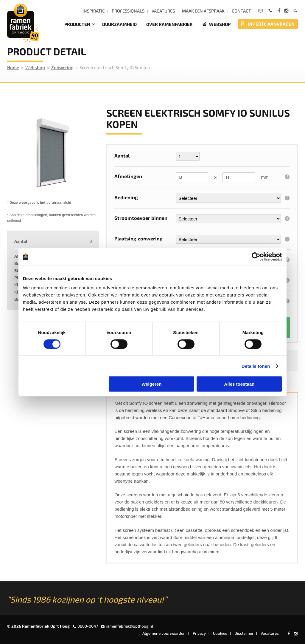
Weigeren (151, 384)
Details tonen (256, 366)
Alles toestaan (239, 384)
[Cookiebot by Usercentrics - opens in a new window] (256, 257)
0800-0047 (88, 626)
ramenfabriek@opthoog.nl (129, 626)
